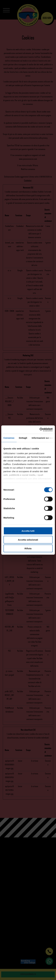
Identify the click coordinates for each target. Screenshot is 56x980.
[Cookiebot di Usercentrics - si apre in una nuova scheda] (40, 430)
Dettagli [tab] (23, 438)
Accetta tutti (28, 531)
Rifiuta (28, 548)
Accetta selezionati (28, 540)
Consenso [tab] (9, 438)
